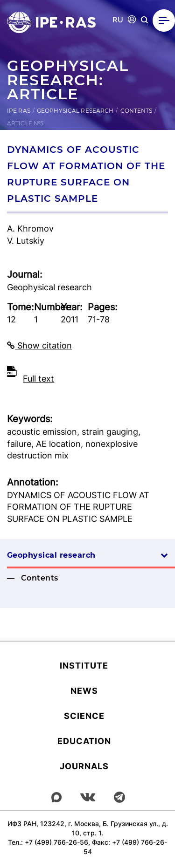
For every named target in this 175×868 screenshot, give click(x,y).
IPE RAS (19, 111)
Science (84, 716)
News (84, 691)
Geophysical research (75, 111)
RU (118, 20)
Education (84, 741)
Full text (38, 379)
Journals (84, 766)
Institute (84, 666)
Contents (136, 111)
